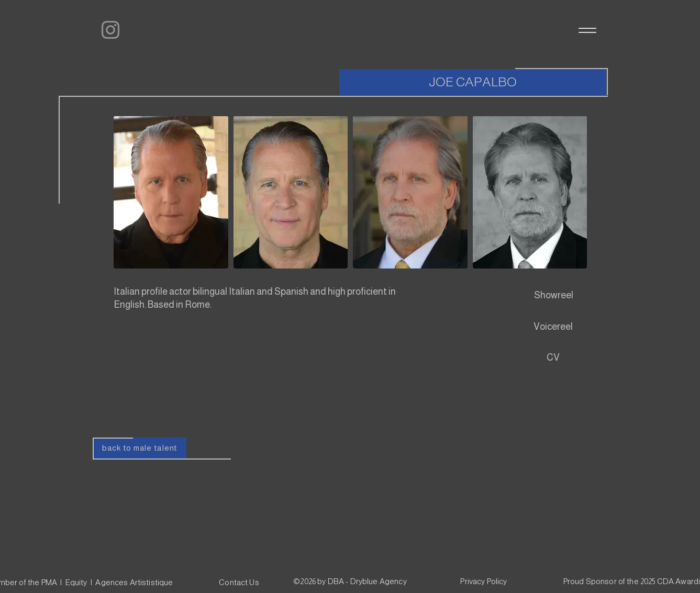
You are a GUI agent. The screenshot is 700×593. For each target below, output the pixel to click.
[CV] (553, 358)
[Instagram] (110, 30)
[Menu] (587, 30)
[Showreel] (554, 296)
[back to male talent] (140, 448)
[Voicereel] (553, 327)
